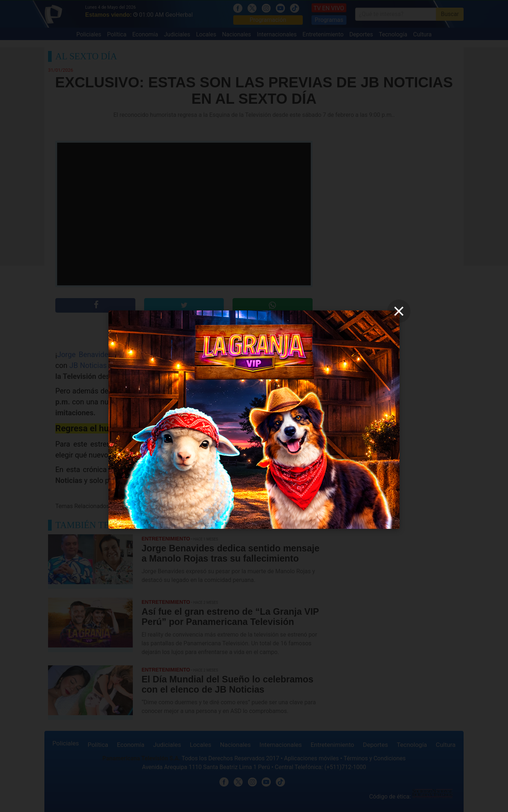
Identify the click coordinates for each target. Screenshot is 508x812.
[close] (399, 311)
